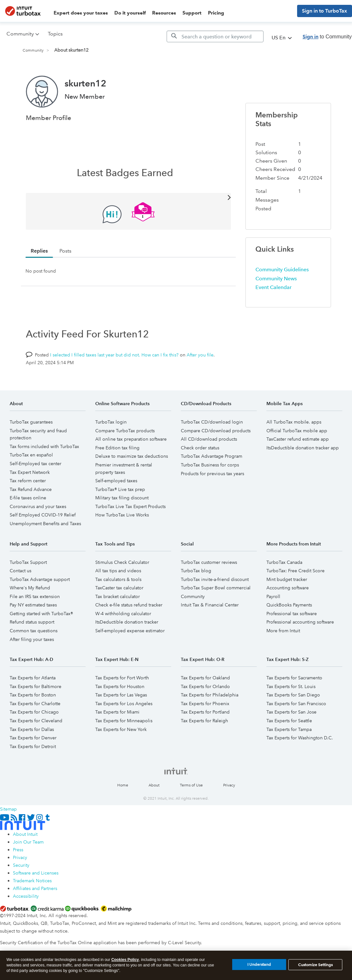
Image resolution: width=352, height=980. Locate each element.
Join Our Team (28, 842)
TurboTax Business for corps (210, 465)
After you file (200, 355)
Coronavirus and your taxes (38, 506)
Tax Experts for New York (121, 729)
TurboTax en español (31, 455)
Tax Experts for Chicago (34, 712)
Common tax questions (34, 631)
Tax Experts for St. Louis (291, 686)
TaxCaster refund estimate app (298, 439)
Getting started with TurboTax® (41, 614)
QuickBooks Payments (289, 605)
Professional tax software (292, 614)
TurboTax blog (196, 571)
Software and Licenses (36, 873)
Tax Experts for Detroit (33, 746)
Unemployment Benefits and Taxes (45, 524)
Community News (276, 279)
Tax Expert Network (30, 472)
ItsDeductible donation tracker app (303, 448)
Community (33, 50)
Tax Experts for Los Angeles (124, 704)
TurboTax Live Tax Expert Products (130, 506)
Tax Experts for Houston (120, 686)
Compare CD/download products (216, 431)
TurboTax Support (28, 562)
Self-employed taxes (116, 481)
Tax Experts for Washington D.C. (300, 738)
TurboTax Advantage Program (212, 456)
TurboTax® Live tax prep (120, 489)
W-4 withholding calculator (123, 614)
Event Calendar (274, 287)
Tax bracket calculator (118, 596)
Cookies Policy (125, 964)
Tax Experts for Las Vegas (121, 695)
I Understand (259, 968)
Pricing (216, 13)
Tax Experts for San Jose (291, 712)
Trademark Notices (32, 881)
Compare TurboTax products (125, 431)
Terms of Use (191, 785)
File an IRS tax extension (35, 596)
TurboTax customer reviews (209, 562)
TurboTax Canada (284, 562)
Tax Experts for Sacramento (294, 678)
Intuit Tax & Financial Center (210, 605)
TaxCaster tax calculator (119, 588)
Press (18, 850)
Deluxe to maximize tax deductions (132, 456)
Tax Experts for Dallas (32, 729)
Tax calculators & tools (118, 579)
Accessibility (26, 896)
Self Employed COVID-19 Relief (43, 515)
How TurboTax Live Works (122, 515)
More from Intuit (283, 631)
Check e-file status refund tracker (129, 605)
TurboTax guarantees (31, 422)
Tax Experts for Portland (205, 712)
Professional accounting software (300, 622)
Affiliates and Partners (35, 888)
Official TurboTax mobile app (297, 431)
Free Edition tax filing (117, 448)
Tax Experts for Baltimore (36, 686)
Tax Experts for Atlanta (33, 678)
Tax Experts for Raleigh (204, 721)
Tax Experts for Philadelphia (210, 695)
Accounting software (288, 588)
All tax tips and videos (118, 571)
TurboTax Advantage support (40, 579)
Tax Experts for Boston (33, 695)
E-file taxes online (28, 498)
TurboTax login (111, 422)
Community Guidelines (282, 270)
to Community (327, 37)
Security (21, 865)
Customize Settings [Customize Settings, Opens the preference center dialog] (315, 968)
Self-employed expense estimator (130, 631)
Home (123, 785)
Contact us (21, 571)
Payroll (273, 596)
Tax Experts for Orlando (205, 686)
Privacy (229, 785)
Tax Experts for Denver (33, 738)
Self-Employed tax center (36, 464)
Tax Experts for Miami (117, 712)
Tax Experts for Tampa (289, 729)
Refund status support (32, 622)
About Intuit (25, 834)
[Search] (215, 36)
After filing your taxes (32, 639)
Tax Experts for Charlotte (35, 704)
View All (129, 197)
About (154, 785)
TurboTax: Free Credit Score (295, 571)
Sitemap (8, 809)
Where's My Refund (30, 588)
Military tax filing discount (122, 498)
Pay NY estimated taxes (33, 605)
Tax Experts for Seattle (289, 721)
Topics (55, 34)
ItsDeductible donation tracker (127, 622)
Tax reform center (28, 481)
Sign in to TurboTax (325, 11)
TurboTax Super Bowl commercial (216, 588)
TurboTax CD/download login (212, 422)
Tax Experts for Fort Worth (122, 678)
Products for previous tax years (212, 474)
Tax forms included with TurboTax (44, 446)
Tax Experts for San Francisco (296, 704)
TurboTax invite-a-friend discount (215, 579)
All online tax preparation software (131, 439)
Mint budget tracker (287, 579)
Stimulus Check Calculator (122, 562)
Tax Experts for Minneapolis (124, 721)
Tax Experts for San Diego (293, 695)
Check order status (200, 448)
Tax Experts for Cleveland (36, 721)
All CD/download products (209, 439)
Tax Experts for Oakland (205, 678)
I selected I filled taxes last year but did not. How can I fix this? (114, 355)
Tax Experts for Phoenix (205, 704)
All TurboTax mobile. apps (294, 422)
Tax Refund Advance (31, 489)
